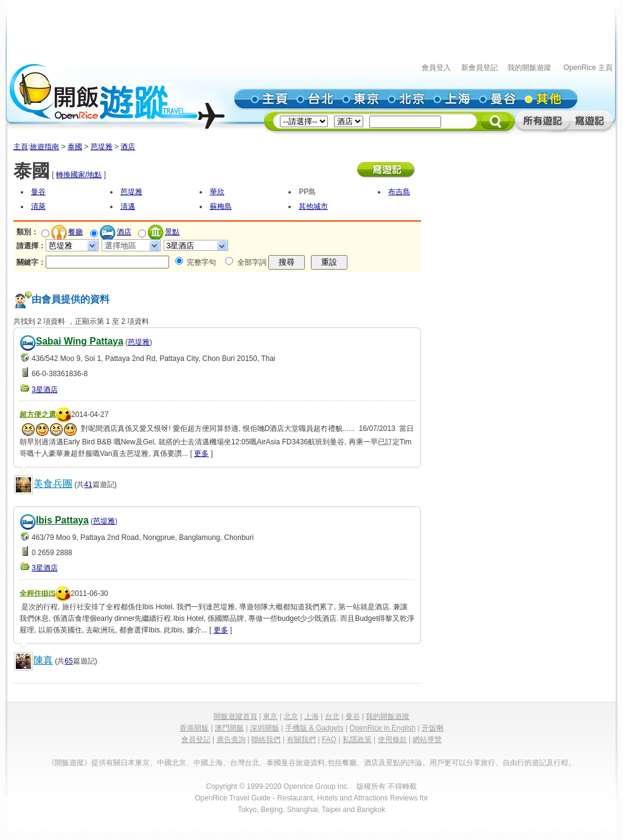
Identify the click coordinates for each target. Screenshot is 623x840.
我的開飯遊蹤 (529, 68)
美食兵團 (53, 484)
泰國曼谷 (281, 763)
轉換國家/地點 (79, 175)
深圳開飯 (265, 728)
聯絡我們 (266, 740)
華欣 (217, 192)
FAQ (329, 740)
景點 (172, 232)
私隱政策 (357, 740)
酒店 (128, 147)
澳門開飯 (229, 728)
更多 (201, 453)
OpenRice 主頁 (588, 68)
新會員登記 (479, 68)
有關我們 (301, 740)
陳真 (43, 660)
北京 (291, 716)
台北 (332, 716)
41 (88, 485)
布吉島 (399, 192)
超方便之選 (38, 414)
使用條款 (392, 740)
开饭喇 (433, 728)
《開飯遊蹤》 (69, 763)
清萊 (38, 206)
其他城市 (313, 206)
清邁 (128, 206)
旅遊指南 (44, 147)
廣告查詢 (231, 740)
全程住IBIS (37, 593)
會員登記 (196, 740)
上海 (311, 716)
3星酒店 (45, 390)
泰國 (75, 147)
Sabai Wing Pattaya (80, 341)
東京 (270, 716)
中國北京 (172, 763)
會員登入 (436, 68)
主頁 (21, 147)
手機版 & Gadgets (315, 728)
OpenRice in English (382, 728)
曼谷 (38, 192)
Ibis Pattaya (62, 520)
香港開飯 (194, 728)
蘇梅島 (221, 206)
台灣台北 (245, 763)
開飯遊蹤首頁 (235, 716)
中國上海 (208, 763)
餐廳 (75, 232)
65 (68, 661)
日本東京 (135, 763)
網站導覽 (427, 740)
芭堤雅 (102, 147)
